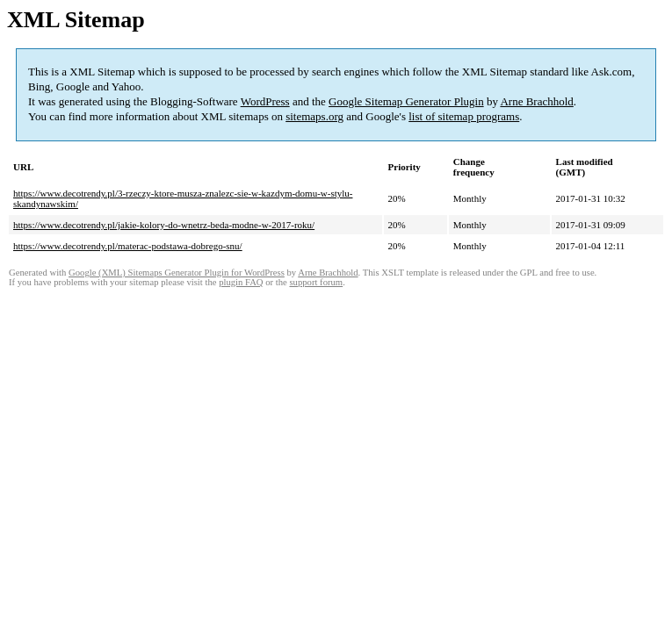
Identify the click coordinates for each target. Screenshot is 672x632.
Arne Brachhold (536, 101)
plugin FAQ (241, 282)
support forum (316, 282)
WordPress (265, 101)
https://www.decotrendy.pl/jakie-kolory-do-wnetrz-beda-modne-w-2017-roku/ (164, 225)
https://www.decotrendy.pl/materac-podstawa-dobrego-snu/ (128, 246)
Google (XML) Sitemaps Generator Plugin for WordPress (177, 273)
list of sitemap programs (464, 116)
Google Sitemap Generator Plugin (406, 101)
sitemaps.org (314, 116)
